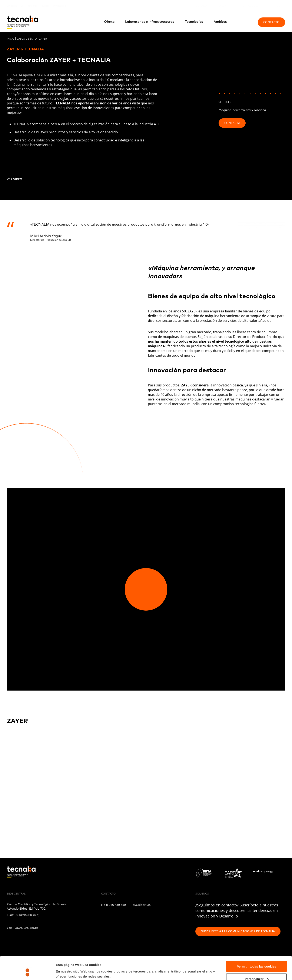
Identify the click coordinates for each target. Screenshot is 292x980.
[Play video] (146, 589)
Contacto (271, 22)
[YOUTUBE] (139, 917)
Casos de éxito (27, 39)
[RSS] (148, 917)
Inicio (11, 39)
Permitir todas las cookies (256, 945)
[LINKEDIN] (102, 917)
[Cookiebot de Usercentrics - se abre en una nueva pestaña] (28, 972)
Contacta (232, 123)
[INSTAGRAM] (121, 917)
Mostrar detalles (68, 966)
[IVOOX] (158, 917)
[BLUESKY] (176, 917)
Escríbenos (142, 905)
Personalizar (257, 957)
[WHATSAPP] (167, 917)
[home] (23, 22)
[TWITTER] (112, 917)
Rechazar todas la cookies (256, 969)
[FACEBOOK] (130, 917)
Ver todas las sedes (23, 928)
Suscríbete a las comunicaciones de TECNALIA (238, 931)
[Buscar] (245, 22)
